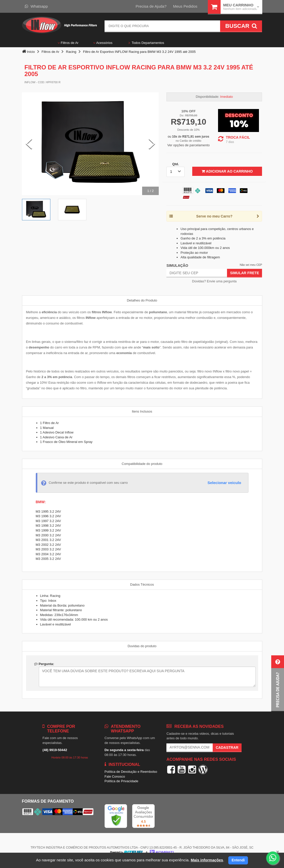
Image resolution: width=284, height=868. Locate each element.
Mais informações (207, 860)
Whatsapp (36, 6)
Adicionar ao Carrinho (227, 171)
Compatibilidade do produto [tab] (142, 464)
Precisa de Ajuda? (151, 6)
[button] (278, 684)
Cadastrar (227, 748)
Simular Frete (245, 273)
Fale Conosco (115, 776)
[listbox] (175, 172)
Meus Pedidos (185, 6)
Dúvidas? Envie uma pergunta (214, 281)
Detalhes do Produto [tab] (142, 300)
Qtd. (176, 164)
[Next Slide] (152, 144)
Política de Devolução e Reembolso (131, 772)
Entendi (238, 860)
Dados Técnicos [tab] (142, 584)
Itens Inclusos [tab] (142, 411)
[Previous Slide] (29, 144)
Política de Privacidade (121, 781)
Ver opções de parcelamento (189, 145)
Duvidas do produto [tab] (142, 646)
